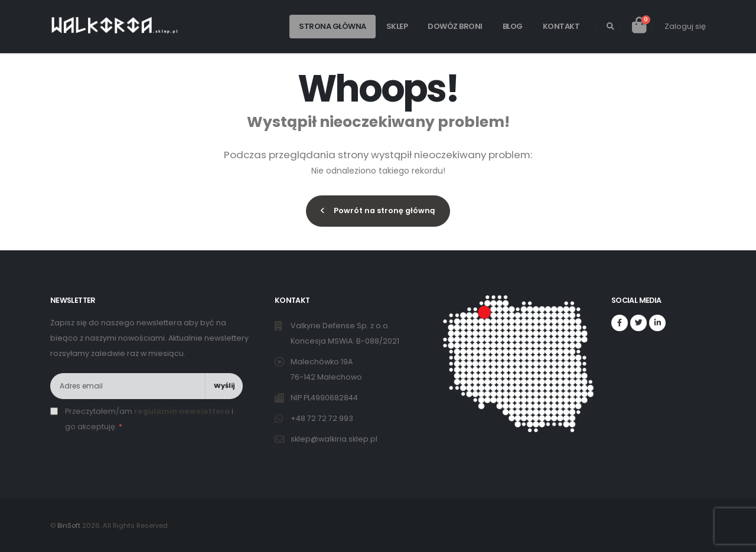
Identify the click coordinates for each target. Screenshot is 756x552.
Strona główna (333, 26)
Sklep (397, 26)
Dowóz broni (455, 26)
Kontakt (561, 26)
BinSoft (69, 525)
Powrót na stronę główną (378, 210)
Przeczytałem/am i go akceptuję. (149, 419)
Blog (513, 26)
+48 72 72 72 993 (323, 418)
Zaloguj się (685, 26)
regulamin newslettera (182, 411)
